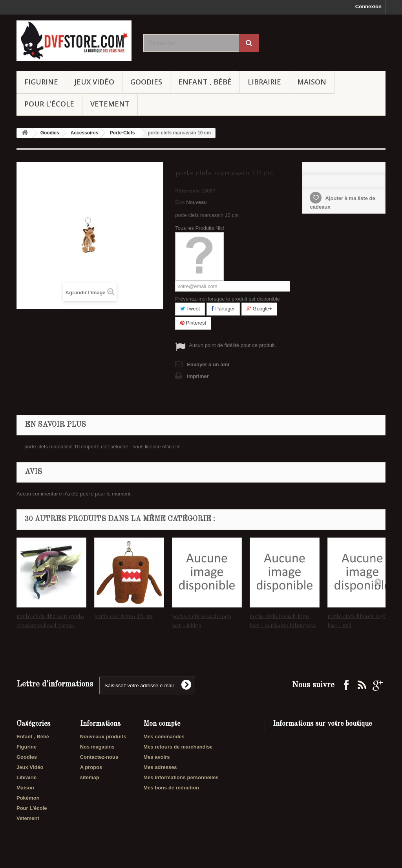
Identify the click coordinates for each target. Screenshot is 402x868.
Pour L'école (49, 104)
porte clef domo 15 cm (123, 617)
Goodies (146, 82)
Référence (187, 191)
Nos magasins (97, 747)
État (180, 202)
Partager (223, 309)
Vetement (110, 104)
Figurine (41, 82)
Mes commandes (164, 737)
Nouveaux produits (103, 737)
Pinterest (193, 323)
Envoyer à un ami (208, 364)
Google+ (259, 309)
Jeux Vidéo (94, 82)
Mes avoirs (156, 757)
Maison (312, 82)
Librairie (264, 82)
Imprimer (198, 376)
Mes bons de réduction (171, 788)
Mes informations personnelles (181, 777)
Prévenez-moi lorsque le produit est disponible (227, 299)
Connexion (368, 6)
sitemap (90, 777)
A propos (91, 767)
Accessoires (85, 133)
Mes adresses (160, 767)
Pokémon (28, 798)
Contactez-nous (99, 757)
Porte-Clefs (122, 133)
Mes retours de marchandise (178, 747)
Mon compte (162, 724)
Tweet (190, 309)
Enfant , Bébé (205, 82)
